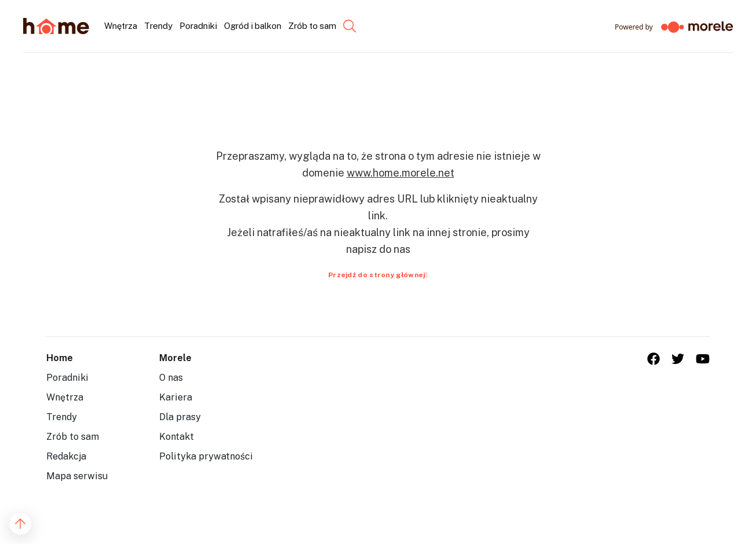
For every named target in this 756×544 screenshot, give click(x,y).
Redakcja (66, 456)
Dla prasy (180, 417)
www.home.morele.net (401, 173)
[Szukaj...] (340, 26)
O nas (171, 378)
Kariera (176, 397)
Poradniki (67, 378)
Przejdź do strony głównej (378, 275)
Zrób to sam (73, 437)
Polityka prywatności (206, 456)
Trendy (62, 417)
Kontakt (177, 437)
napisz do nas (378, 249)
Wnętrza (65, 397)
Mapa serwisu (77, 476)
